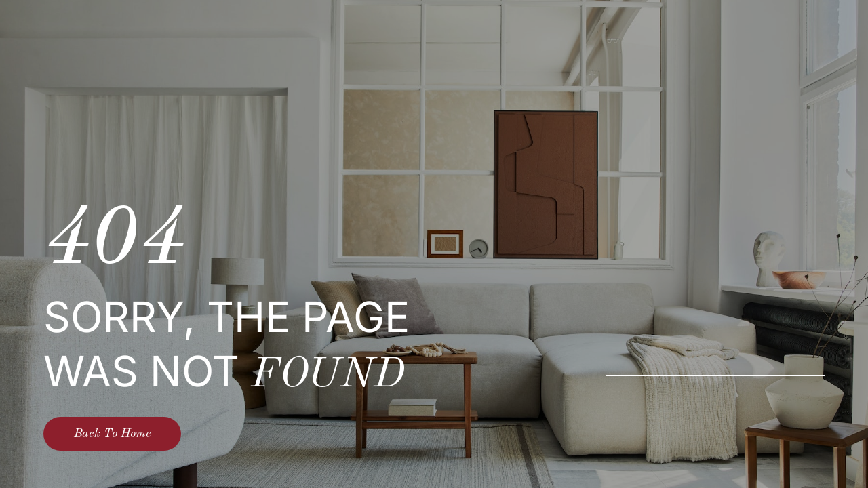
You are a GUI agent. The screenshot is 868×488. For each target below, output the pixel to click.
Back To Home (112, 434)
